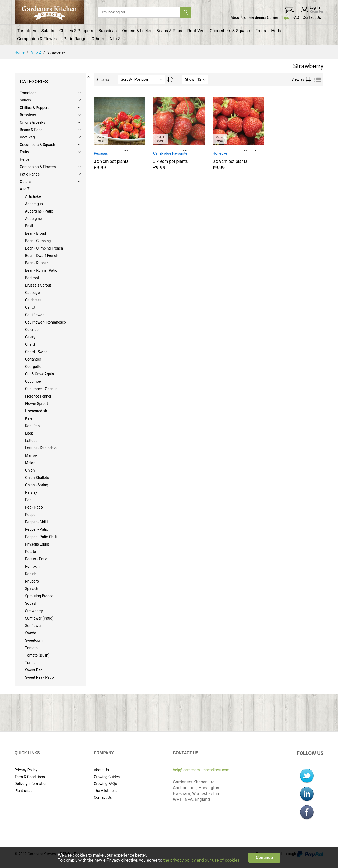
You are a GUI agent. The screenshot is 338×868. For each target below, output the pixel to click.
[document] (169, 858)
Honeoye (220, 153)
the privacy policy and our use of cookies (201, 860)
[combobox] (139, 12)
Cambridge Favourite (170, 153)
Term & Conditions (30, 777)
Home (20, 52)
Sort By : (128, 79)
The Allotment (105, 791)
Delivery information (31, 784)
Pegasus (101, 153)
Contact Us (312, 17)
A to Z (36, 52)
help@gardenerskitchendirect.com (201, 770)
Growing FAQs (105, 784)
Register (316, 11)
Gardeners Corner (264, 17)
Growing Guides (107, 777)
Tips (285, 17)
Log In (315, 7)
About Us (238, 17)
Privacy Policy (26, 770)
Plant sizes (24, 791)
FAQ (296, 17)
